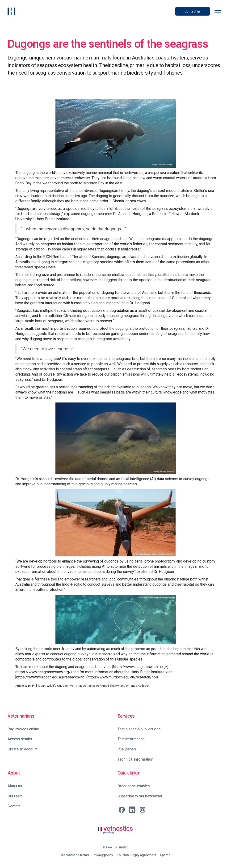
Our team (15, 796)
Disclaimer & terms (75, 855)
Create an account (23, 749)
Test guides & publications (139, 729)
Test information (131, 739)
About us (15, 786)
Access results (20, 739)
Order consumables (134, 786)
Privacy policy (103, 855)
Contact (14, 806)
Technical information (135, 759)
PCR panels (127, 749)
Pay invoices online (23, 729)
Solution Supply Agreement (136, 855)
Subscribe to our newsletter (140, 796)
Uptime (165, 855)
